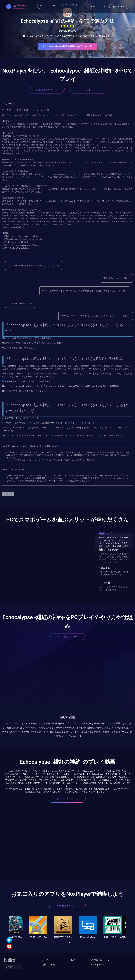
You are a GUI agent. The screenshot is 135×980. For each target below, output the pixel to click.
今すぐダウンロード (47, 90)
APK (88, 90)
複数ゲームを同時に (109, 550)
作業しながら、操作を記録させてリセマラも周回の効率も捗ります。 (114, 573)
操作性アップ (105, 534)
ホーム (39, 5)
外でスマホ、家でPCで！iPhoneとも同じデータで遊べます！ (113, 588)
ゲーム (52, 5)
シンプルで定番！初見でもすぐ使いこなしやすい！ (25, 391)
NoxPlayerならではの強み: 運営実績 (18, 381)
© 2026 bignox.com (101, 960)
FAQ (73, 960)
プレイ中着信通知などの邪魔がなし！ (19, 348)
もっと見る (8, 494)
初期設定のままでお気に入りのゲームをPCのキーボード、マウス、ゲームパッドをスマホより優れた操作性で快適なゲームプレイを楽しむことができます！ (114, 543)
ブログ (39, 8)
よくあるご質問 (69, 5)
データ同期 (104, 583)
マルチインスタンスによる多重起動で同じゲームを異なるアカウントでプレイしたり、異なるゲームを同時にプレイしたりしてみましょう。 (114, 558)
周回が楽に (104, 568)
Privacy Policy (98, 964)
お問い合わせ (49, 964)
